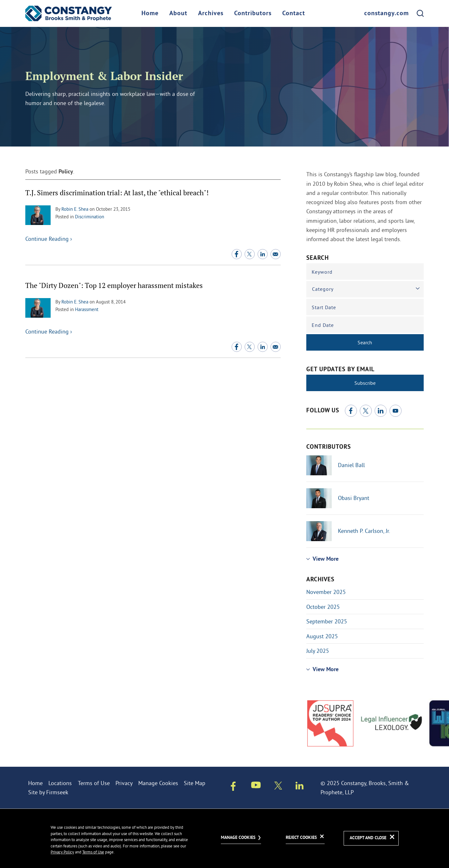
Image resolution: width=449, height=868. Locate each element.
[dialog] (225, 838)
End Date (323, 325)
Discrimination (90, 217)
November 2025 (326, 592)
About (178, 14)
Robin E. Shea (75, 209)
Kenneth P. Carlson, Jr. (364, 531)
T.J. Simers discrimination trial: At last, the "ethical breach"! (117, 193)
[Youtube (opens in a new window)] (396, 411)
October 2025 (323, 607)
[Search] (420, 13)
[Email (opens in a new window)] (276, 254)
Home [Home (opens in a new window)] (35, 783)
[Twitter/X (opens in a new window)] (250, 254)
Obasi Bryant (354, 498)
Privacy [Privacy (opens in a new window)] (124, 783)
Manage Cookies (158, 783)
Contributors (253, 14)
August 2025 (322, 636)
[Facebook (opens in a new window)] (237, 254)
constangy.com (387, 14)
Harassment (87, 309)
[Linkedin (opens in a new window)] (263, 254)
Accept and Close (368, 838)
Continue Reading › (49, 239)
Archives (211, 14)
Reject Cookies (301, 838)
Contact (294, 14)
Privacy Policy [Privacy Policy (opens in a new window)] (62, 852)
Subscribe (365, 383)
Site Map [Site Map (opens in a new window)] (195, 783)
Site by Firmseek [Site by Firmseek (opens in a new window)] (48, 792)
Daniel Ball (351, 465)
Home (150, 14)
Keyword (322, 272)
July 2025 (318, 651)
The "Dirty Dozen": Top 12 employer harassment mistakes (114, 285)
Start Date (324, 307)
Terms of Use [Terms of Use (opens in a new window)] (94, 783)
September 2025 (327, 621)
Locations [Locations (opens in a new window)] (60, 783)
